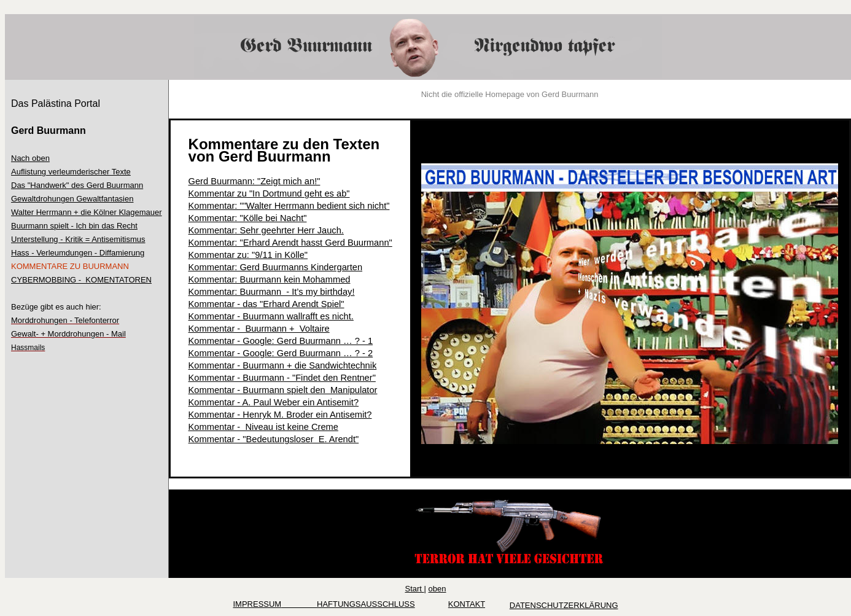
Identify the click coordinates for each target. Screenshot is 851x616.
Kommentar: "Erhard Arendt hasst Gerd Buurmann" (290, 243)
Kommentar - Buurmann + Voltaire (259, 329)
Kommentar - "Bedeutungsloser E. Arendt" (274, 439)
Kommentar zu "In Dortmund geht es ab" (269, 193)
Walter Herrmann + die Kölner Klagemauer (87, 212)
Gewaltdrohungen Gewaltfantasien (72, 199)
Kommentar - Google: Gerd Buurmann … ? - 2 (281, 353)
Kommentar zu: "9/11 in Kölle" (248, 255)
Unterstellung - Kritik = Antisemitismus (78, 239)
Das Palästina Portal (56, 103)
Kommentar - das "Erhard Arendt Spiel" (266, 304)
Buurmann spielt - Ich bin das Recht (74, 226)
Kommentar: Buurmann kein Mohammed (270, 279)
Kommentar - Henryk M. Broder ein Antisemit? (280, 415)
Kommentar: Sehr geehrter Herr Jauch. (266, 230)
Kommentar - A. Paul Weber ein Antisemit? (274, 402)
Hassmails (28, 348)
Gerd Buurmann (49, 131)
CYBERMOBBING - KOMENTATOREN (81, 280)
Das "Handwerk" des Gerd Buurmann (77, 185)
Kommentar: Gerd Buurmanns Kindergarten (276, 267)
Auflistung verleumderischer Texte (71, 172)
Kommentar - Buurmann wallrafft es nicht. (271, 316)
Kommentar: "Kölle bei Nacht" (248, 218)
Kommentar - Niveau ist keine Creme (263, 427)
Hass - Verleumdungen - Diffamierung (78, 253)
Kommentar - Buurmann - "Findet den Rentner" (282, 378)
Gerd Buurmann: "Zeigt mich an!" (255, 181)
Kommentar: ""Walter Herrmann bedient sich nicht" (289, 206)
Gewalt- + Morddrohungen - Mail (68, 334)
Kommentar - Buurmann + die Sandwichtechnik (283, 365)
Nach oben (30, 158)
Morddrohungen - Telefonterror (65, 320)
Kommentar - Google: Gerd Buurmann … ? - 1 (281, 341)
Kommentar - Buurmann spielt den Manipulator (283, 390)
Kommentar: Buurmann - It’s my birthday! (272, 292)
